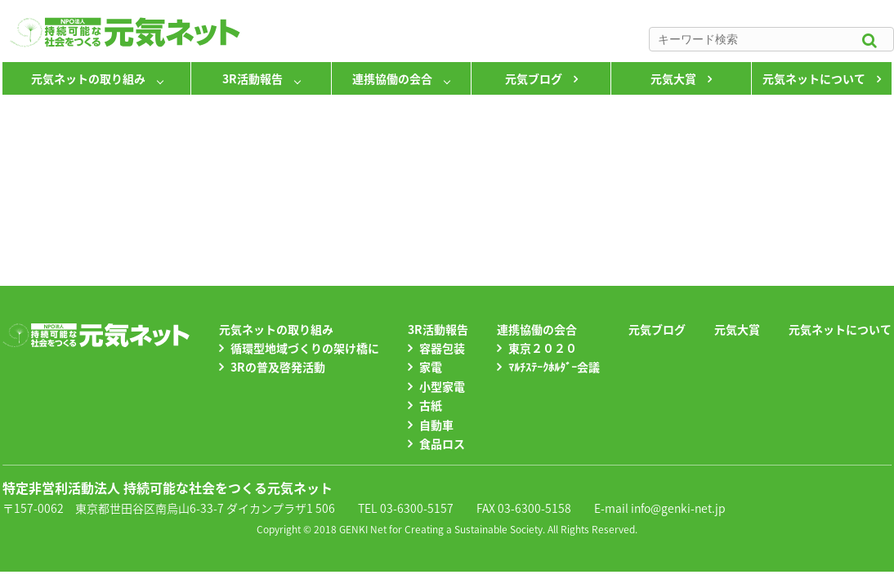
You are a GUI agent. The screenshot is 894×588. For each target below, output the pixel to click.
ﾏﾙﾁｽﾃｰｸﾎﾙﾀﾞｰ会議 (554, 367)
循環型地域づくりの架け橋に (305, 348)
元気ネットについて (814, 78)
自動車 (436, 425)
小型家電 (442, 386)
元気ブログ (534, 78)
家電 (431, 367)
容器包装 (442, 348)
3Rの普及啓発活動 (278, 367)
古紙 (431, 405)
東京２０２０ (543, 348)
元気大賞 (673, 78)
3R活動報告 (253, 78)
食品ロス (442, 443)
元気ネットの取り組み (88, 78)
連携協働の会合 (392, 78)
